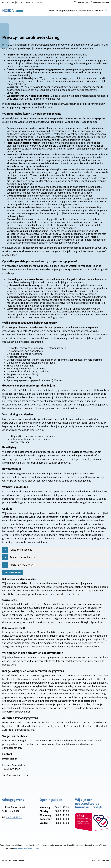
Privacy (94, 860)
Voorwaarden (103, 860)
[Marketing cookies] (32, 565)
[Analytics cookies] (34, 558)
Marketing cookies (20, 565)
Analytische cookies (21, 557)
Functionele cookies (21, 550)
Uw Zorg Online (11, 860)
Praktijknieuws (86, 11)
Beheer (22, 860)
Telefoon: (7, 775)
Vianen (13, 11)
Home (51, 11)
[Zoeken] (106, 11)
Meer (98, 11)
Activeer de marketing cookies (26, 849)
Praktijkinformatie (65, 11)
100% (37, 2)
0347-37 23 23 (14, 817)
